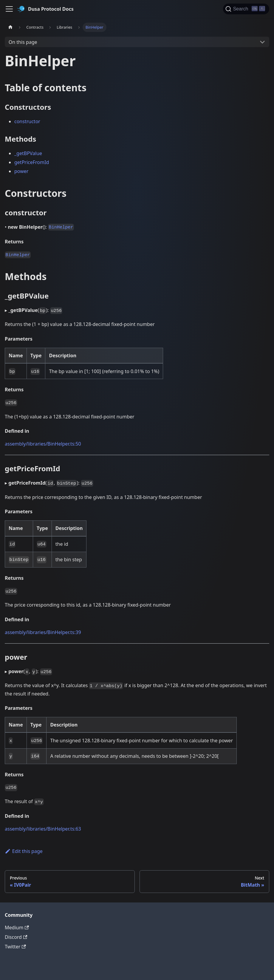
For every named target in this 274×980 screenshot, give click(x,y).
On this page (23, 42)
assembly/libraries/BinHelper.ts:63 (43, 829)
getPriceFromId (32, 162)
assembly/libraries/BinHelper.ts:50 (43, 444)
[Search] (246, 9)
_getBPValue (28, 153)
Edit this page (24, 851)
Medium (17, 928)
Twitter (15, 947)
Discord (16, 937)
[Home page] (10, 27)
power (21, 171)
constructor (27, 121)
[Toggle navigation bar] (9, 9)
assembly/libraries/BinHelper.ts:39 (43, 632)
